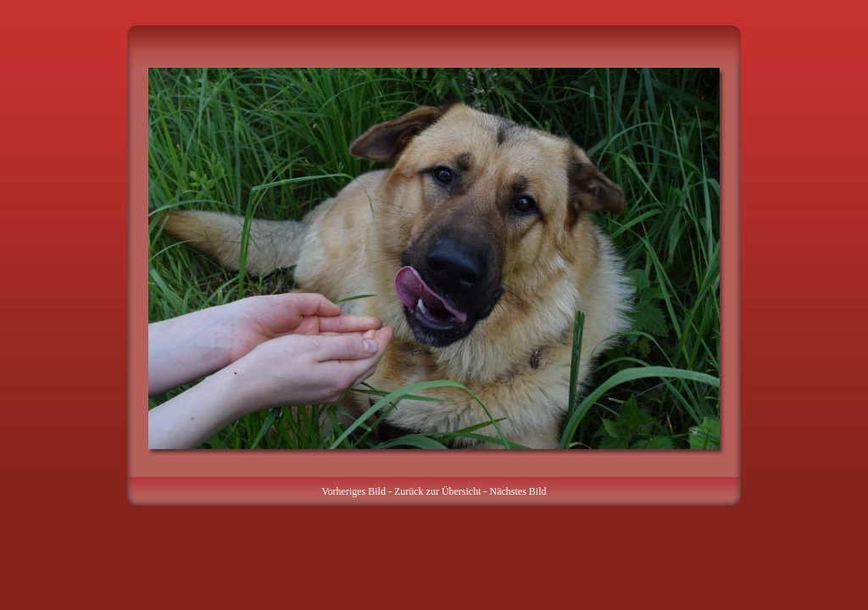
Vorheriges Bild (353, 491)
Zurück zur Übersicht (438, 491)
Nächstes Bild (518, 491)
